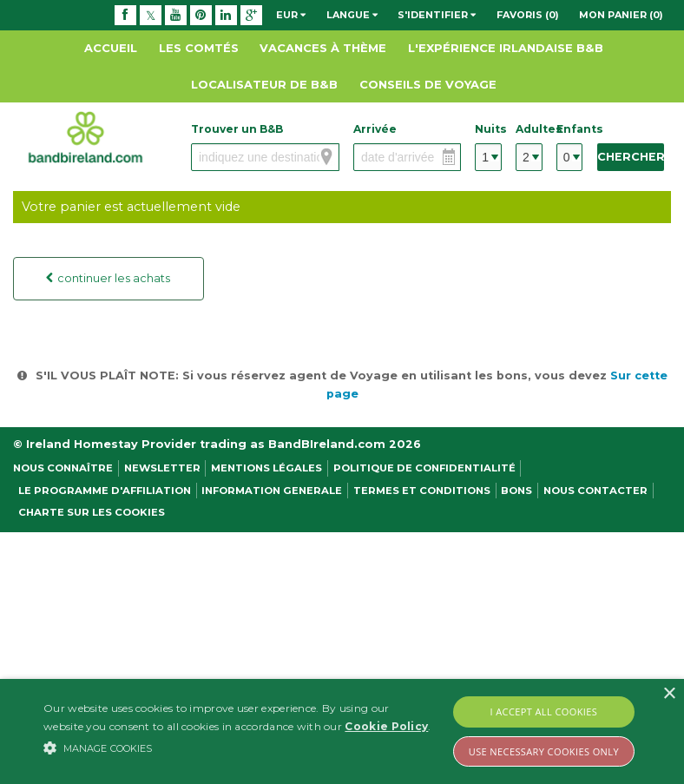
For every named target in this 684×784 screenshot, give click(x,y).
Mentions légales (266, 468)
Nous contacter (595, 491)
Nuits (488, 129)
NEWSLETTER (162, 468)
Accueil (111, 48)
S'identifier (437, 15)
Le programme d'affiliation (105, 491)
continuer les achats (111, 278)
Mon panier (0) (621, 15)
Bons (516, 491)
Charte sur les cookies (92, 512)
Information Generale (272, 491)
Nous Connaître (63, 468)
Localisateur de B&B (264, 84)
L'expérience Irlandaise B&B (506, 48)
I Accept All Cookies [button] (544, 712)
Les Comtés (199, 48)
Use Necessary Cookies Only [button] (544, 751)
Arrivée (375, 129)
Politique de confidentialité (424, 468)
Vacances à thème (323, 48)
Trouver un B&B (237, 129)
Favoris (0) (528, 15)
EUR (291, 15)
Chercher (631, 157)
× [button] (669, 694)
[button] (237, 748)
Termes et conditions (422, 491)
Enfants (570, 129)
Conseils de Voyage (428, 84)
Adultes (529, 129)
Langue (352, 15)
